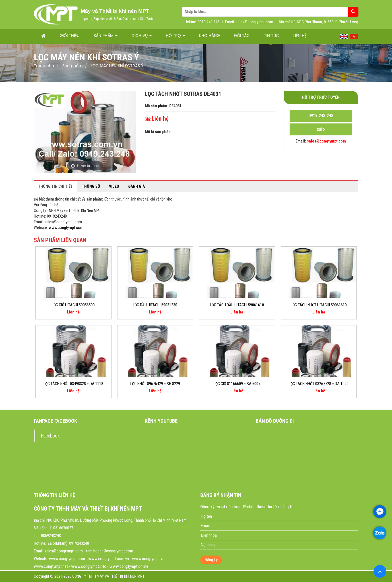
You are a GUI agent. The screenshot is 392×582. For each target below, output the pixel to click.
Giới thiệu (70, 36)
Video (114, 186)
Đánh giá (137, 186)
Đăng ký (211, 560)
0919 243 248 (321, 116)
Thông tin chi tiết (55, 186)
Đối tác (242, 36)
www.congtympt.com (66, 228)
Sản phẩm (106, 36)
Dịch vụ (142, 36)
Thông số (91, 186)
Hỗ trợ (175, 36)
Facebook (50, 436)
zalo (321, 129)
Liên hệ (300, 36)
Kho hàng (210, 36)
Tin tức (272, 36)
